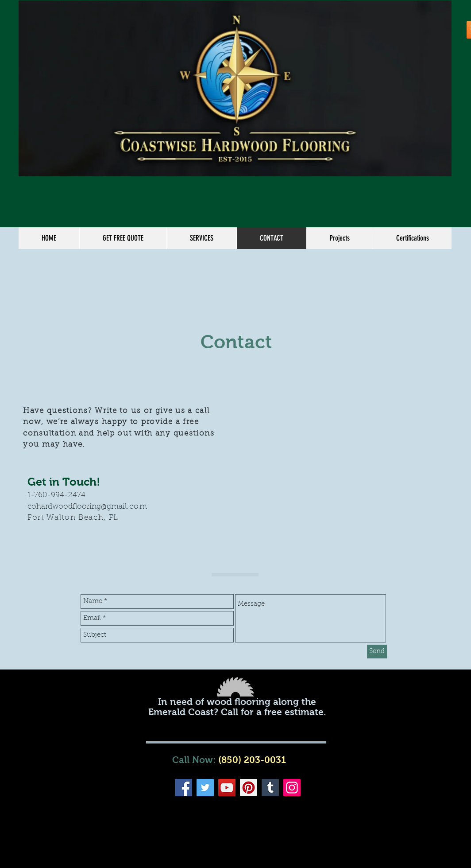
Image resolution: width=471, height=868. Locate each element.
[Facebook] (183, 788)
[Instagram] (292, 788)
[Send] (377, 652)
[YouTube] (227, 788)
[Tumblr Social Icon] (270, 788)
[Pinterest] (249, 788)
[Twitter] (205, 788)
